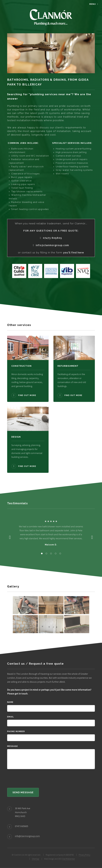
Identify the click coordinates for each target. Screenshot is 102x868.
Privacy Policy (84, 855)
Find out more (27, 395)
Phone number (16, 731)
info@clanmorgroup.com (27, 836)
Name (10, 702)
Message (12, 746)
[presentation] (27, 779)
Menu (93, 4)
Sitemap (35, 859)
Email (10, 717)
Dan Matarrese (69, 859)
